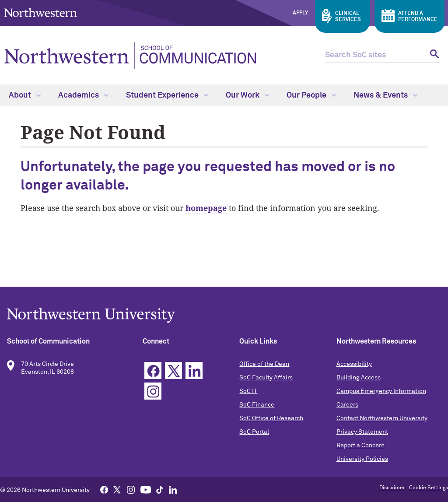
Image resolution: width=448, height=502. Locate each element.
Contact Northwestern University (382, 418)
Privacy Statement (362, 432)
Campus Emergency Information (381, 391)
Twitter (173, 370)
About (25, 95)
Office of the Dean (264, 364)
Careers (347, 405)
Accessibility (354, 364)
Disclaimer (392, 488)
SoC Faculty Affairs (266, 378)
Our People (311, 95)
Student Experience (167, 95)
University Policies (362, 459)
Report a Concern (360, 446)
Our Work (247, 95)
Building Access (359, 378)
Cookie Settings (429, 488)
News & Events (385, 95)
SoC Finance (257, 405)
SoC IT (248, 391)
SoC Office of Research (271, 418)
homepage (206, 208)
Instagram (153, 391)
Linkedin (194, 370)
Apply (300, 13)
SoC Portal (254, 432)
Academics (83, 95)
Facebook (153, 370)
